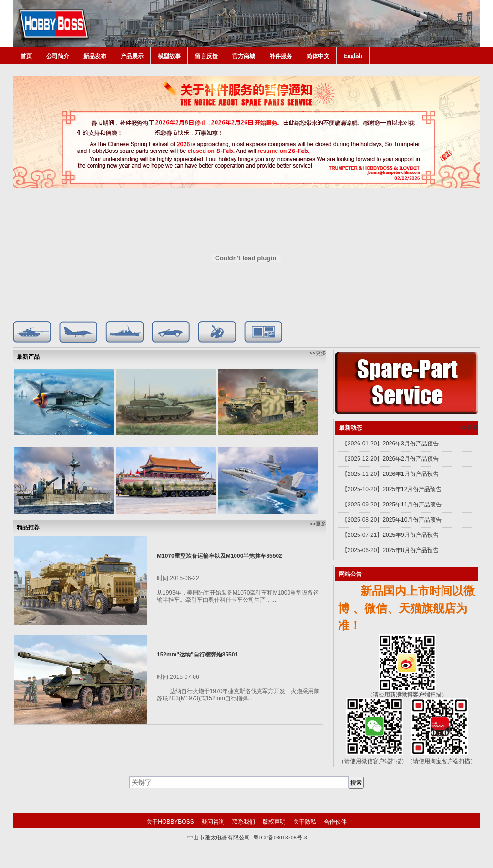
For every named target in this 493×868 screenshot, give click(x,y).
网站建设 (267, 847)
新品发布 (95, 56)
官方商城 (244, 56)
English (353, 56)
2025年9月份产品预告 (410, 535)
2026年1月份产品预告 (410, 474)
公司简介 (58, 56)
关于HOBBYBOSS (170, 822)
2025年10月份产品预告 (412, 520)
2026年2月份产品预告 (410, 459)
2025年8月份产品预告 (410, 550)
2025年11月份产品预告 (412, 505)
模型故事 (169, 56)
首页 (26, 56)
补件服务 (281, 56)
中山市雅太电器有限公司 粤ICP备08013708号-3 (247, 838)
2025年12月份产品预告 (412, 489)
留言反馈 (206, 56)
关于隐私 (305, 822)
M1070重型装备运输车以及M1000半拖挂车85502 (220, 556)
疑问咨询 (213, 822)
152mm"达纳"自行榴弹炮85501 (197, 655)
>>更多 (318, 353)
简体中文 (318, 56)
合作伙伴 (335, 822)
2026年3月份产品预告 (410, 444)
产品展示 (132, 56)
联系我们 (244, 822)
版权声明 (274, 822)
